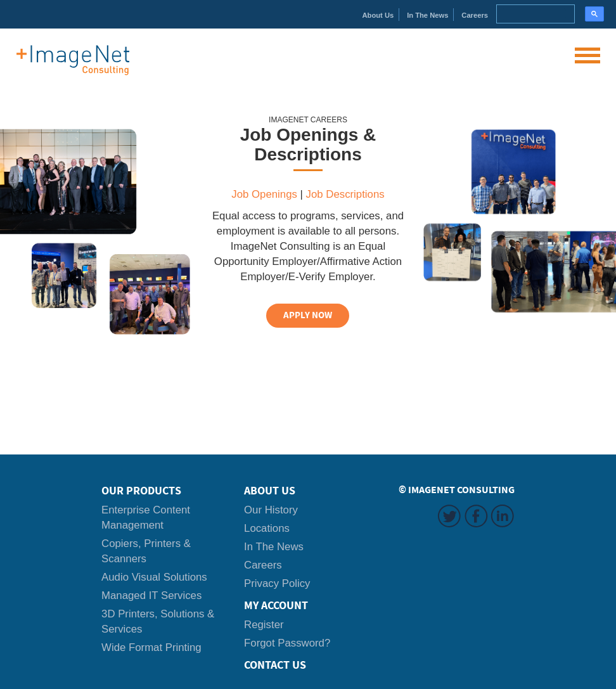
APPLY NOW (308, 315)
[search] (534, 14)
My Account (276, 605)
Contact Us (275, 665)
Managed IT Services (151, 596)
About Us (270, 491)
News (427, 15)
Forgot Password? (287, 643)
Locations (267, 528)
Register (264, 625)
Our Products (141, 491)
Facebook (476, 516)
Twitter (449, 516)
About (378, 15)
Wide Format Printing (151, 647)
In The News (274, 547)
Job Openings (264, 194)
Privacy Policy (277, 583)
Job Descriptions (345, 194)
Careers (475, 15)
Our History (271, 510)
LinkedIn (503, 516)
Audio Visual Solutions (154, 577)
